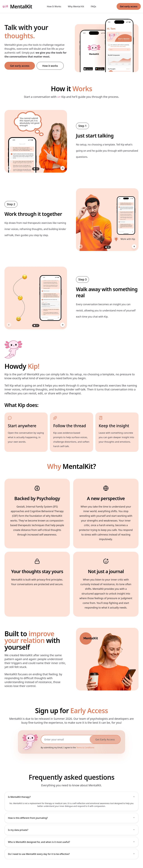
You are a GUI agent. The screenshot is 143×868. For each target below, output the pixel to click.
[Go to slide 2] (37, 169)
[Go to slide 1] (34, 169)
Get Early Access (105, 739)
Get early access (129, 6)
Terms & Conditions (85, 747)
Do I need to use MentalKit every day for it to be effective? (71, 854)
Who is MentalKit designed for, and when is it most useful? (71, 842)
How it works (50, 66)
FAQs (93, 6)
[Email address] (65, 739)
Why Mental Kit (76, 6)
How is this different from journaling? (71, 818)
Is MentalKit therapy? (71, 797)
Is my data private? (71, 830)
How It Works (54, 6)
